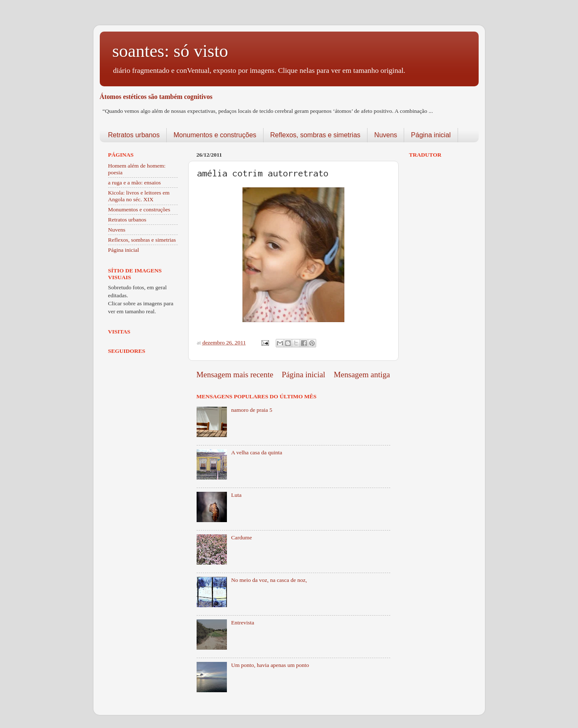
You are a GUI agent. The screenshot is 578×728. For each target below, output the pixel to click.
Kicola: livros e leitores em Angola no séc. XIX (139, 196)
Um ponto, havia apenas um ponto (270, 665)
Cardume (242, 537)
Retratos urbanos (134, 135)
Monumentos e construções (215, 135)
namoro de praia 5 (252, 410)
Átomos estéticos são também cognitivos (156, 97)
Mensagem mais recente (235, 375)
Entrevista (243, 623)
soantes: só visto (170, 51)
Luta (236, 495)
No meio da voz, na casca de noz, (269, 580)
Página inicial (431, 135)
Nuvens (386, 135)
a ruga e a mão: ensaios (135, 183)
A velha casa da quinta (257, 452)
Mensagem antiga (362, 375)
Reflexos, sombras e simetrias (315, 135)
